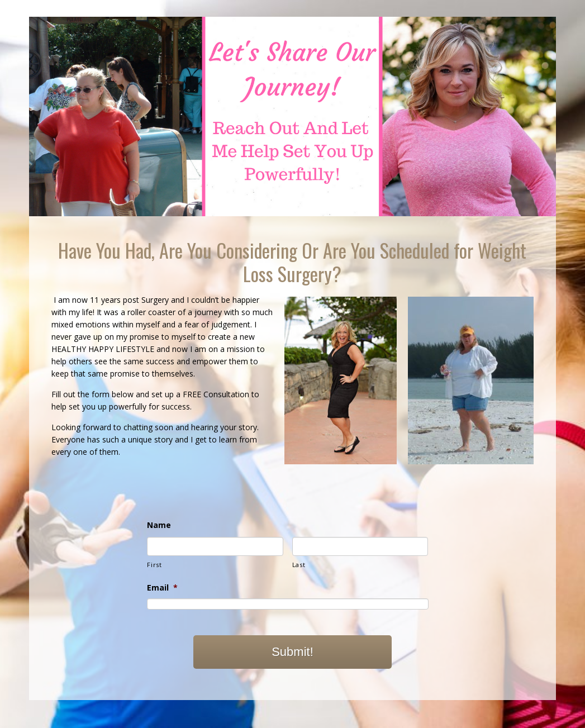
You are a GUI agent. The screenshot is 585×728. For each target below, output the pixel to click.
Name (159, 525)
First (154, 565)
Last (299, 565)
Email (162, 588)
